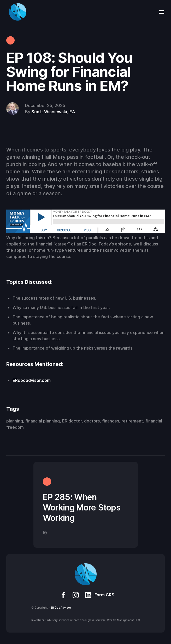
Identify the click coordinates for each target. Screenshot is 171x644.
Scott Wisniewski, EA (53, 112)
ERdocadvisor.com (32, 380)
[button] (160, 12)
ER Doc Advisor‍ (61, 608)
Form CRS (104, 595)
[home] (16, 12)
